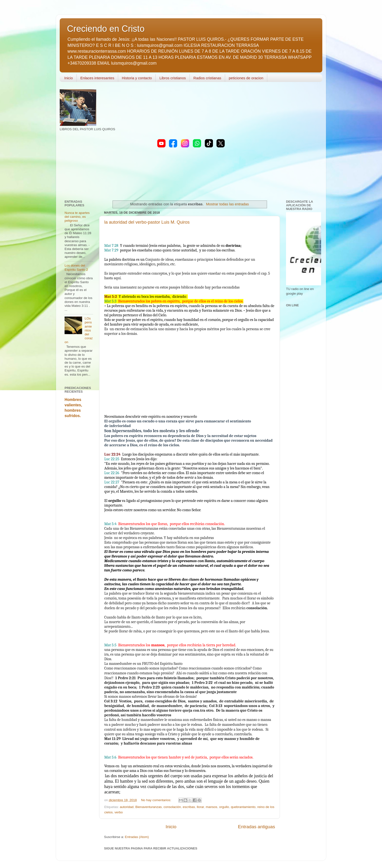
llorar (200, 807)
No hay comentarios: (157, 800)
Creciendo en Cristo (106, 29)
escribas (189, 807)
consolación (172, 807)
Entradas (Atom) (137, 837)
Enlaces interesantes (97, 78)
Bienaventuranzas (149, 807)
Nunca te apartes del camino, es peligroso (77, 217)
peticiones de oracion (246, 78)
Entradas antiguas (257, 827)
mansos (212, 807)
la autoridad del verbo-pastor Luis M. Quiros (147, 222)
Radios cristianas (207, 78)
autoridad (127, 807)
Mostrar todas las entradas (228, 204)
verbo (119, 812)
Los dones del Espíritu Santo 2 (76, 267)
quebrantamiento (243, 807)
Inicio (69, 78)
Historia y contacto (137, 78)
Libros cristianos (172, 78)
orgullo (224, 807)
